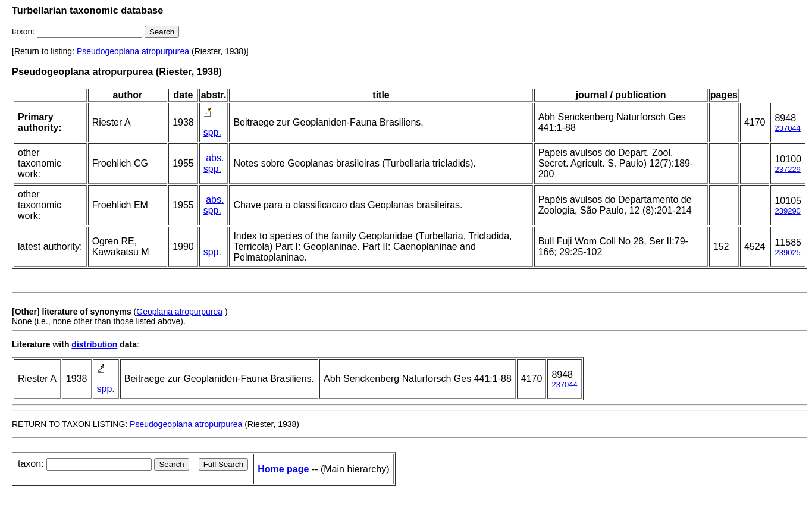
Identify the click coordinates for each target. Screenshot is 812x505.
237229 (787, 169)
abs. (215, 158)
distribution (94, 344)
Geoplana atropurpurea (179, 312)
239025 (787, 252)
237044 (787, 128)
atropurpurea (165, 51)
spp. (212, 132)
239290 (787, 211)
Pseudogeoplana (108, 51)
